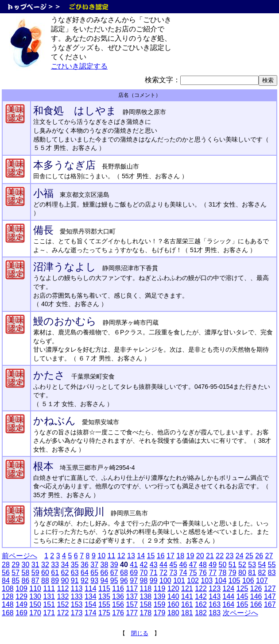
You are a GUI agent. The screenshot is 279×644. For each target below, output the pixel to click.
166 (256, 604)
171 (49, 613)
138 (146, 596)
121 (187, 588)
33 (55, 565)
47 (193, 565)
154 (91, 604)
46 (183, 565)
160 (173, 604)
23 (229, 556)
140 (173, 596)
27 (269, 556)
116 (118, 588)
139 (160, 596)
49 (213, 565)
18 (180, 556)
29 (15, 565)
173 (77, 613)
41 (134, 565)
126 (256, 588)
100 (165, 581)
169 (21, 613)
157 (132, 604)
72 (163, 573)
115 (104, 588)
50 (223, 565)
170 (35, 613)
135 (104, 596)
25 (249, 556)
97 (134, 581)
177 (132, 613)
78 (223, 573)
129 (21, 596)
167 (270, 604)
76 (203, 573)
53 (252, 565)
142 (201, 596)
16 (161, 556)
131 (49, 596)
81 (252, 573)
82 (262, 573)
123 (215, 588)
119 (160, 588)
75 (193, 573)
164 (229, 604)
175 (104, 613)
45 (173, 565)
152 (63, 604)
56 (6, 573)
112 (63, 588)
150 (35, 604)
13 (131, 556)
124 (229, 588)
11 (111, 556)
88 (45, 581)
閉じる (140, 633)
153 (77, 604)
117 (132, 588)
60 (45, 573)
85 (15, 581)
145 (242, 596)
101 (179, 581)
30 (26, 565)
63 (75, 573)
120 (173, 588)
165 (242, 604)
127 (270, 588)
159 (160, 604)
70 (144, 573)
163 (215, 604)
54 (262, 565)
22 (220, 556)
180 (173, 613)
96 (124, 581)
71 (154, 573)
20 (200, 556)
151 (49, 604)
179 (160, 613)
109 (21, 588)
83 (272, 573)
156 (118, 604)
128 (8, 596)
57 (15, 573)
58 (26, 573)
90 (65, 581)
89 (55, 581)
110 (35, 588)
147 (270, 596)
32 (45, 565)
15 (151, 556)
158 (146, 604)
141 (187, 596)
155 (104, 604)
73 (173, 573)
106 (248, 581)
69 (134, 573)
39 (114, 565)
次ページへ (240, 613)
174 (91, 613)
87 (35, 581)
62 (65, 573)
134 (91, 596)
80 (242, 573)
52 (242, 565)
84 (6, 581)
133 (77, 596)
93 (94, 581)
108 (8, 588)
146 (256, 596)
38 (105, 565)
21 (210, 556)
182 (201, 613)
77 (213, 573)
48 (203, 565)
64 (85, 573)
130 (35, 596)
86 (26, 581)
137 (132, 596)
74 (183, 573)
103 (207, 581)
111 (49, 588)
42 (144, 565)
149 (21, 604)
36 (85, 565)
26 (259, 556)
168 (8, 613)
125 (242, 588)
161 (187, 604)
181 (187, 613)
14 (141, 556)
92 (85, 581)
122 (201, 588)
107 (262, 581)
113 (77, 588)
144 (229, 596)
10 (101, 556)
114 (91, 588)
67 (114, 573)
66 (105, 573)
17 (170, 556)
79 (232, 573)
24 (240, 556)
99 (154, 581)
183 (215, 613)
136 (118, 596)
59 (35, 573)
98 (144, 581)
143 (215, 596)
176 (118, 613)
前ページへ (19, 556)
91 (75, 581)
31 (35, 565)
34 (65, 565)
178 (146, 613)
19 (190, 556)
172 (63, 613)
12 (121, 556)
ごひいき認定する (79, 66)
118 (146, 588)
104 (221, 581)
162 (201, 604)
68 (124, 573)
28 (6, 565)
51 (232, 565)
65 (94, 573)
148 (8, 604)
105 (234, 581)
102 (193, 581)
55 (272, 565)
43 (154, 565)
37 (94, 565)
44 (163, 565)
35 (75, 565)
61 (55, 573)
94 (105, 581)
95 (114, 581)
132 (63, 596)
